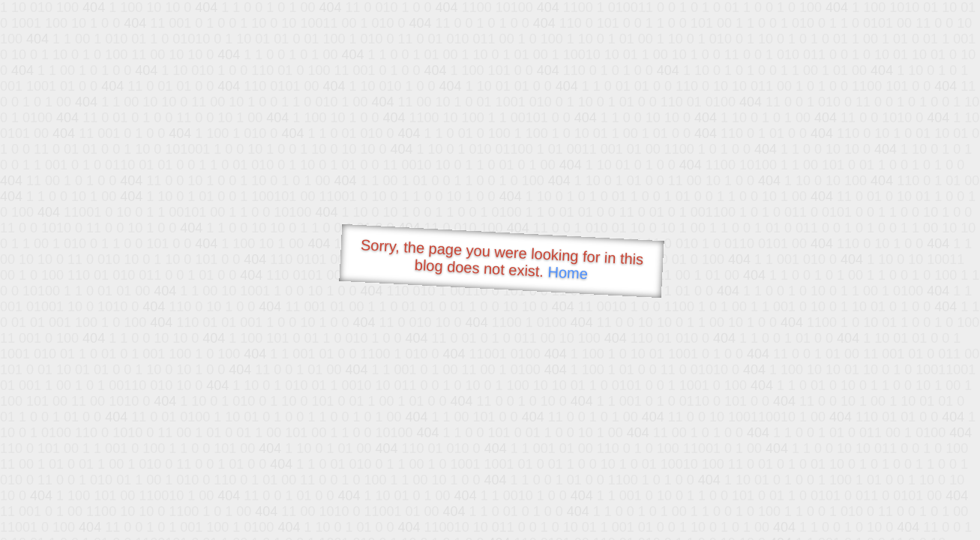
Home (568, 273)
